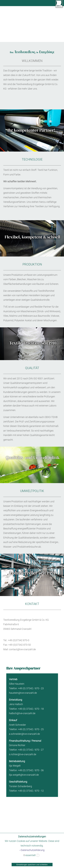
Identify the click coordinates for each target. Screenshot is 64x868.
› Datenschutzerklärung (32, 850)
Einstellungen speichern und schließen (32, 865)
